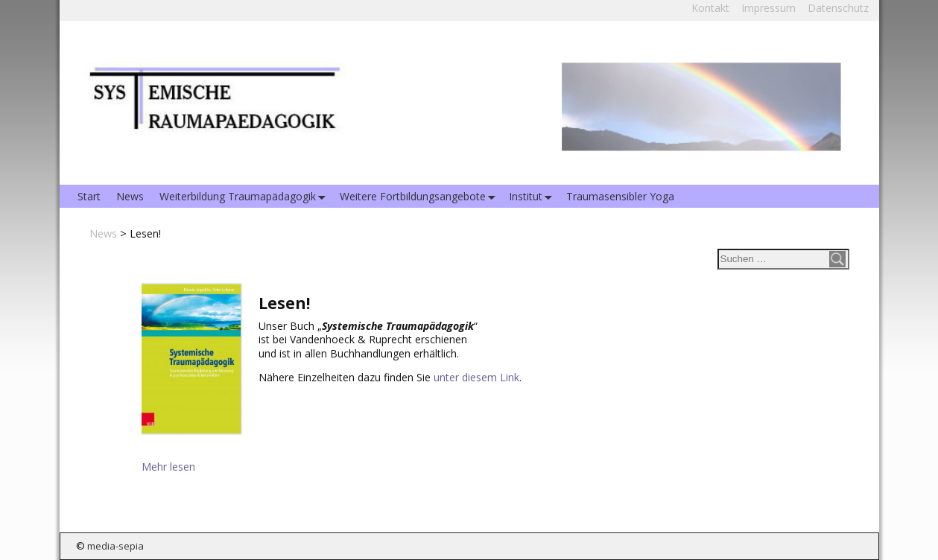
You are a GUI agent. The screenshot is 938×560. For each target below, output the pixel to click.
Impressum (769, 8)
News (130, 196)
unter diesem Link (476, 377)
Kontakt (710, 8)
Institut (533, 196)
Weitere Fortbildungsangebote (421, 196)
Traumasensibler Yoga (620, 196)
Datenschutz (838, 8)
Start (89, 196)
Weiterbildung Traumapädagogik (245, 196)
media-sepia (115, 546)
